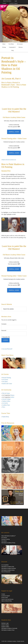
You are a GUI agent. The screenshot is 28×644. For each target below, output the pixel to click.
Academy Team (6, 405)
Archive (12, 397)
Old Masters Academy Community (9, 628)
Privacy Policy (5, 598)
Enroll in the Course (7, 384)
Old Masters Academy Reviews (9, 568)
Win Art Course (6, 393)
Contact (3, 594)
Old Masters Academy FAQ (8, 567)
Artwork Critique (6, 399)
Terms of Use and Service (7, 599)
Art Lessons (5, 380)
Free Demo (5, 382)
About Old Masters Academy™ (9, 536)
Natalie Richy (6, 417)
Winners (12, 395)
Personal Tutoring (7, 378)
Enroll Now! (14, 132)
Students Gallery (6, 401)
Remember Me (6, 337)
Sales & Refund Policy (7, 601)
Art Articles (5, 403)
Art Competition (5, 565)
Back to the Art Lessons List (9, 160)
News (4, 407)
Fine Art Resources (6, 572)
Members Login (5, 623)
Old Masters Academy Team (8, 630)
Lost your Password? (7, 349)
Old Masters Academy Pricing (8, 543)
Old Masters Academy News (8, 570)
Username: (4, 324)
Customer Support (6, 596)
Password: (4, 330)
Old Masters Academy (12, 641)
